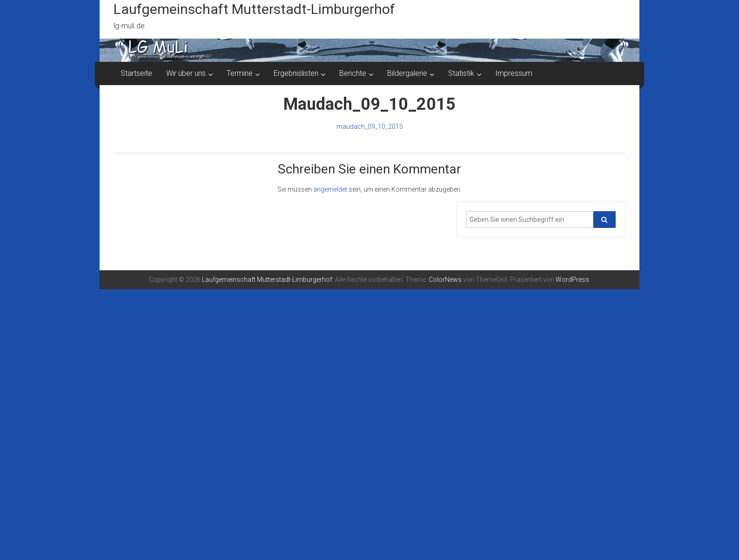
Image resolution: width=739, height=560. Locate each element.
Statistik (461, 73)
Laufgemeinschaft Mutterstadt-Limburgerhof (254, 9)
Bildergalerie (407, 73)
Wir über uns (186, 73)
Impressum (514, 73)
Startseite (136, 73)
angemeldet (330, 189)
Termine (240, 73)
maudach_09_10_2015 (370, 127)
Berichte (353, 73)
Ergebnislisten (296, 73)
